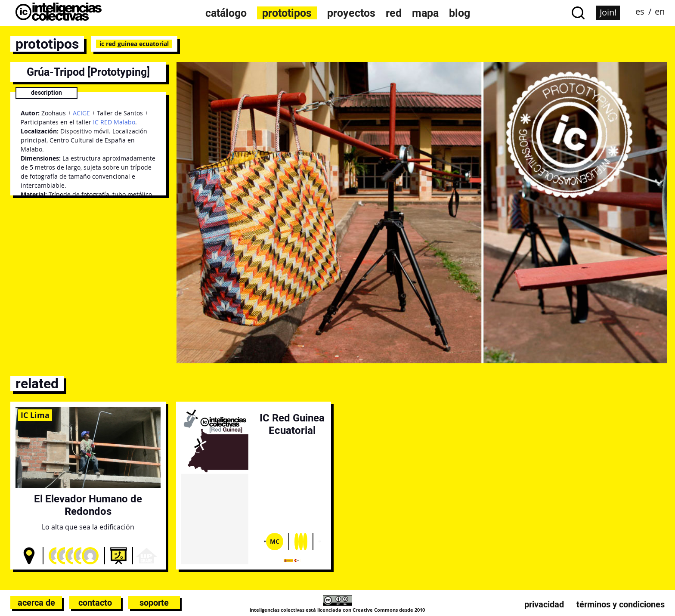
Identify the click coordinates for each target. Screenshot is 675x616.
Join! (608, 12)
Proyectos (351, 13)
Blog (460, 13)
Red (394, 13)
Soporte (154, 603)
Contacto (95, 603)
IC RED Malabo (114, 122)
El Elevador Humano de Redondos (88, 505)
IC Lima (35, 415)
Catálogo (226, 13)
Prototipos (287, 13)
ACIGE (81, 113)
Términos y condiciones (621, 604)
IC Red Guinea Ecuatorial (134, 44)
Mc (275, 541)
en (660, 11)
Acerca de (36, 603)
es (640, 11)
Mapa (425, 13)
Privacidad (544, 604)
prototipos (47, 44)
